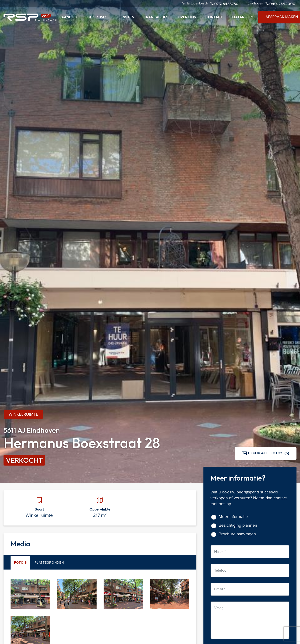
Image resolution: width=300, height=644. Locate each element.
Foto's (20, 563)
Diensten (126, 17)
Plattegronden (49, 563)
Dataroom (243, 17)
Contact (214, 17)
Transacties (156, 17)
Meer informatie (233, 517)
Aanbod (69, 17)
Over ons (187, 17)
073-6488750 (224, 4)
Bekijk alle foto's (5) (266, 453)
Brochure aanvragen (237, 534)
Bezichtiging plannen (238, 525)
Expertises (97, 17)
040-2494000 (280, 4)
